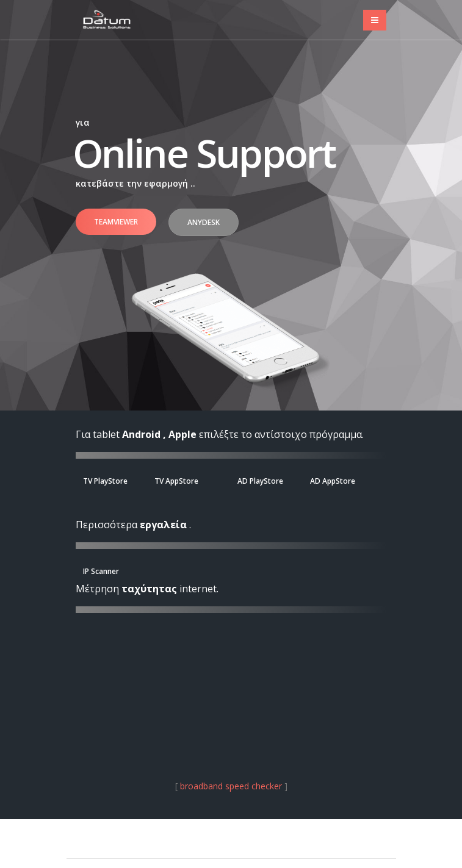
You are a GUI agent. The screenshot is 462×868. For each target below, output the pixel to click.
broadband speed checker (231, 786)
